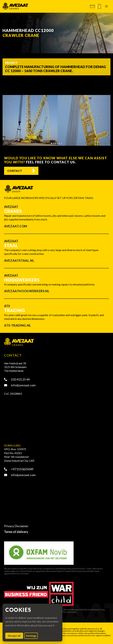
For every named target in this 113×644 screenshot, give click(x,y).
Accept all (16, 636)
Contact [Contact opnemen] (15, 171)
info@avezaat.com (20, 385)
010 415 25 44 (17, 379)
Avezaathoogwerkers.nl (27, 291)
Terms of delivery (16, 532)
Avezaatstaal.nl (19, 261)
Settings (31, 636)
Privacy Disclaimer (16, 526)
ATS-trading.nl (18, 325)
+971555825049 (19, 469)
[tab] (51, 143)
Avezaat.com (16, 226)
